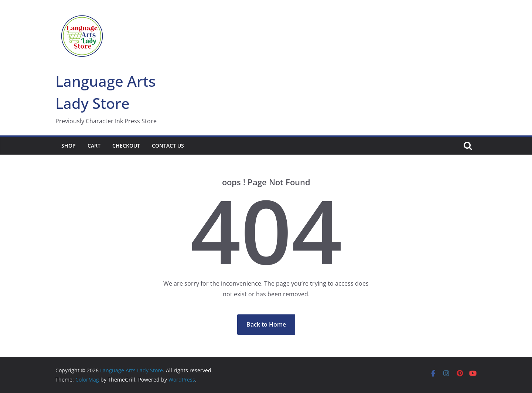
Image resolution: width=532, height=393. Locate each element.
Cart (94, 146)
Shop (69, 146)
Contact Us (168, 146)
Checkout (126, 146)
